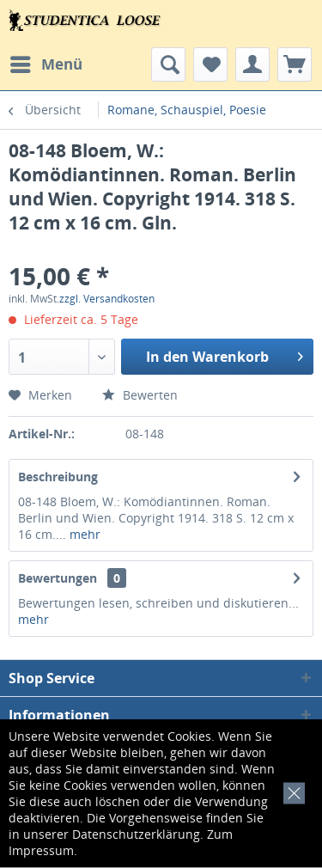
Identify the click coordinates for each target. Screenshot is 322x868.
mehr (83, 534)
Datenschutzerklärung (136, 834)
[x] (291, 791)
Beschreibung (58, 477)
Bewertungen (58, 578)
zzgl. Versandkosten (107, 299)
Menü (46, 62)
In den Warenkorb (225, 355)
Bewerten (140, 395)
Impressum (41, 850)
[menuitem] (46, 64)
